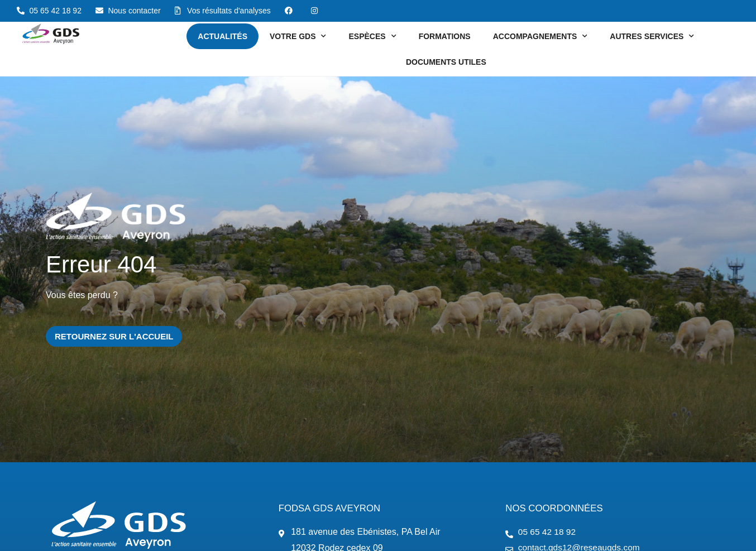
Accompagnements (540, 36)
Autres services (652, 36)
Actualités (223, 36)
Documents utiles (446, 62)
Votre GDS (298, 36)
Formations (445, 36)
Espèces (372, 36)
